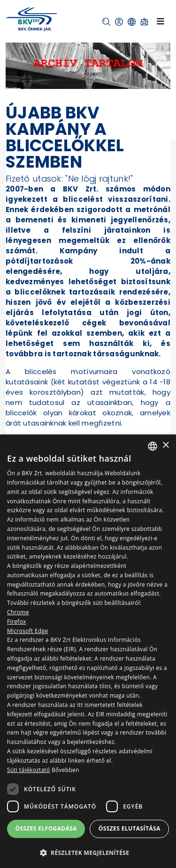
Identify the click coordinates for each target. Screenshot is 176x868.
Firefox (17, 622)
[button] (106, 22)
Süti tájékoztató (28, 770)
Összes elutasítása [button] (130, 828)
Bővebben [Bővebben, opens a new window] (65, 770)
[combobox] (153, 446)
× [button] (165, 445)
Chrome (18, 612)
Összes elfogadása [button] (46, 828)
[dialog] (88, 651)
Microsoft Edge (28, 631)
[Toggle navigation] (161, 21)
